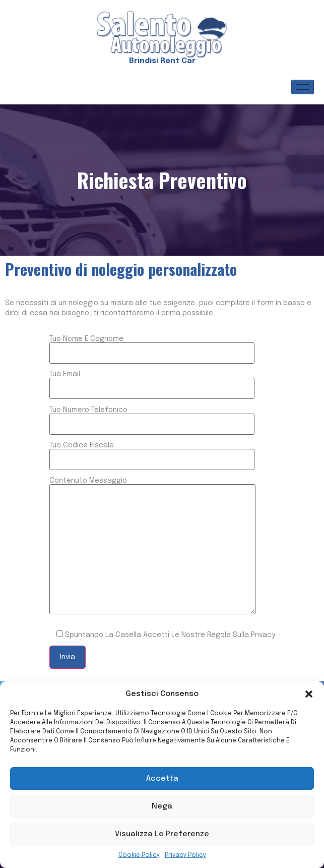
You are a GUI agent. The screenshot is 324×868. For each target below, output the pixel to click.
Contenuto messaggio (152, 546)
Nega (162, 806)
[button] (309, 694)
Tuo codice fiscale (152, 452)
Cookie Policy (139, 855)
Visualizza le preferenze (162, 834)
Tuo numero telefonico (152, 417)
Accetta (162, 779)
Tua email (152, 381)
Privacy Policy (185, 855)
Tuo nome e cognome (152, 346)
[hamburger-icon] (303, 87)
